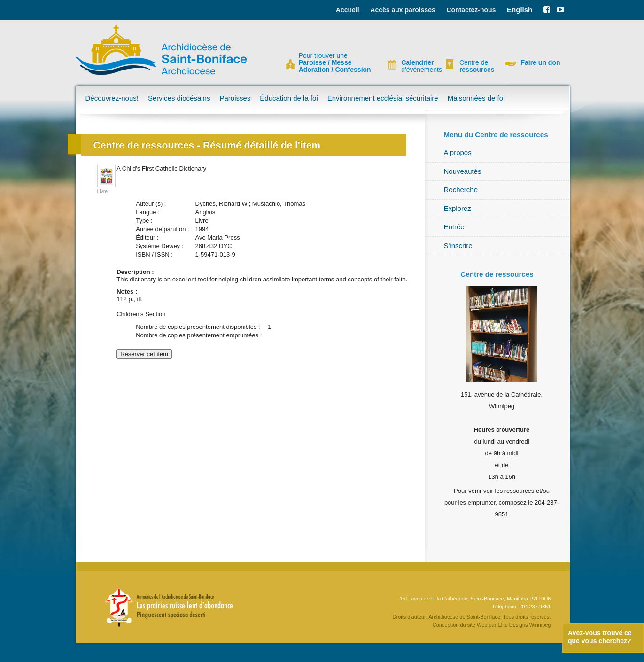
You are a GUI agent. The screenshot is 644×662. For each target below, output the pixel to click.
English (520, 10)
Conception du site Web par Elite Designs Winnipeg (492, 625)
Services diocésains (179, 98)
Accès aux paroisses (403, 10)
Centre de (476, 66)
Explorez (458, 208)
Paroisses (235, 98)
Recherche (461, 190)
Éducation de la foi (289, 98)
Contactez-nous (471, 10)
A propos (458, 152)
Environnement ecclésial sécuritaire (383, 98)
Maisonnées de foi (476, 98)
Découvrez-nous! (112, 98)
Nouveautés (463, 171)
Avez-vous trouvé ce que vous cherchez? (600, 637)
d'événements (418, 66)
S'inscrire (458, 245)
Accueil (348, 10)
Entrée (454, 227)
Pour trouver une (335, 63)
